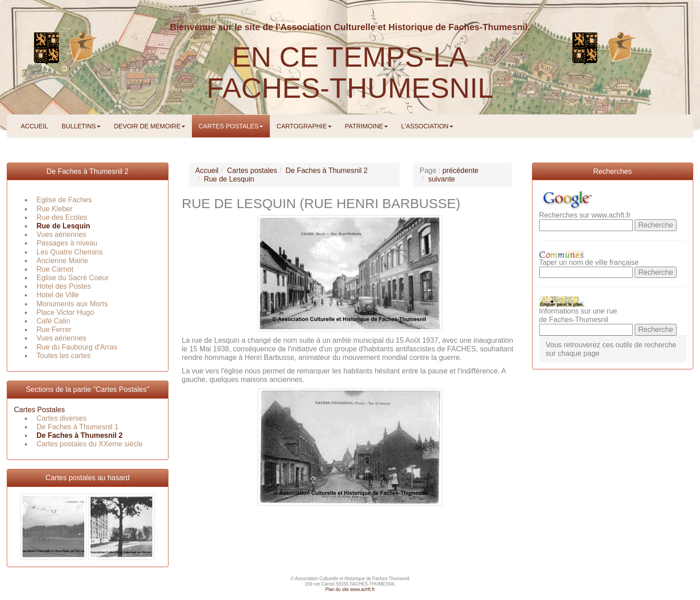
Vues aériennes (61, 234)
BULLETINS (81, 126)
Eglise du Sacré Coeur (73, 278)
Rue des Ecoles (62, 217)
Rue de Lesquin (63, 226)
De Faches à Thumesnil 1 (77, 427)
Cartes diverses (61, 418)
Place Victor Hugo (65, 312)
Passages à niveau (67, 243)
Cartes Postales (39, 410)
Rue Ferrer (54, 330)
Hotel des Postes (64, 286)
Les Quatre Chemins (70, 252)
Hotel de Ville (58, 295)
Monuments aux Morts (72, 304)
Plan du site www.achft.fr (350, 589)
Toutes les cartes (64, 356)
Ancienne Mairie (62, 261)
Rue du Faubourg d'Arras (77, 347)
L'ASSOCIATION (427, 126)
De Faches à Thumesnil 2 (87, 171)
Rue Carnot (55, 269)
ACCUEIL (34, 126)
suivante (441, 179)
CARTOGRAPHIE (304, 126)
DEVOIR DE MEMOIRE (150, 126)
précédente (460, 170)
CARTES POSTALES (231, 126)
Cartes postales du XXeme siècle (90, 444)
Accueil (207, 170)
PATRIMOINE (366, 126)
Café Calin (53, 321)
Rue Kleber (55, 209)
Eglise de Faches (64, 200)
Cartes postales (252, 170)
